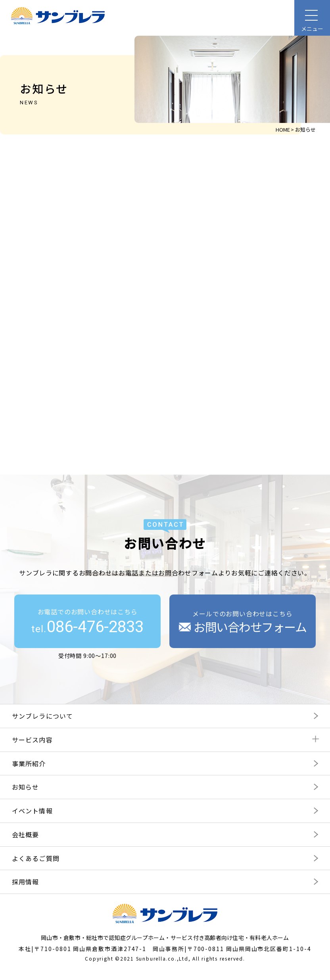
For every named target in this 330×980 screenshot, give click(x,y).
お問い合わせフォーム (243, 626)
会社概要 (25, 834)
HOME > (285, 129)
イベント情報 (32, 810)
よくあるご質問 (36, 857)
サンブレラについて (42, 715)
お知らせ (25, 786)
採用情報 (25, 881)
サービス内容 (32, 739)
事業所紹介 (29, 763)
